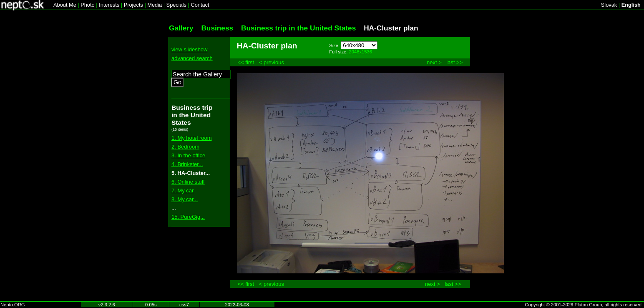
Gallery (181, 28)
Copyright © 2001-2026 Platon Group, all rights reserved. (584, 305)
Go (177, 82)
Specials (176, 5)
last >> (454, 62)
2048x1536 (361, 52)
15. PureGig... (188, 217)
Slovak (609, 5)
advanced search (192, 58)
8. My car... (185, 199)
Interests (109, 5)
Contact (200, 5)
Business (217, 28)
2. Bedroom (185, 147)
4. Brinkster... (187, 164)
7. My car (182, 191)
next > (434, 62)
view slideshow (189, 49)
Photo (87, 5)
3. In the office (188, 155)
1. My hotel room (191, 138)
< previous (272, 62)
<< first (246, 62)
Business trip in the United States (298, 28)
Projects (133, 5)
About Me (65, 5)
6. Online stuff (188, 182)
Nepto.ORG (13, 305)
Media (155, 5)
